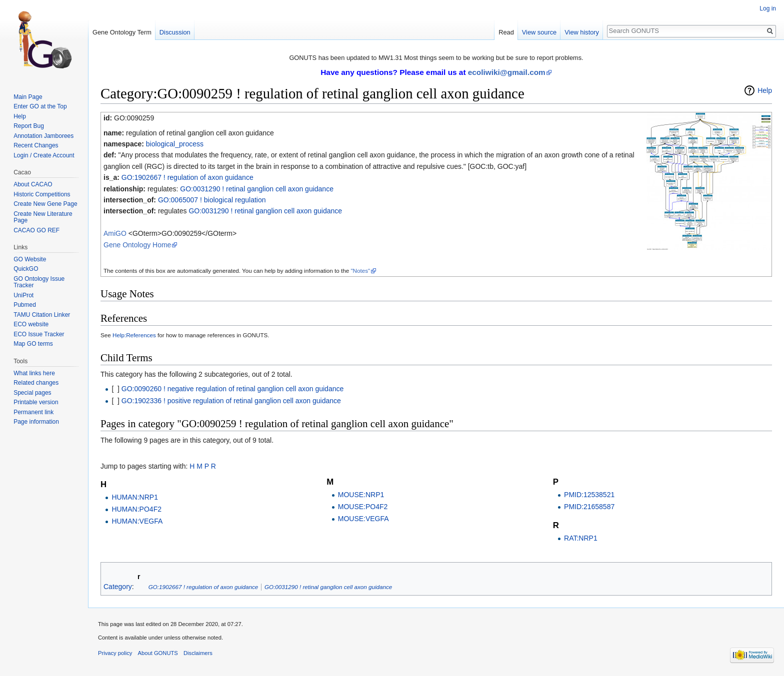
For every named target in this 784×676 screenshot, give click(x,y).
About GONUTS (158, 653)
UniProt (23, 295)
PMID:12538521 (589, 495)
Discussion (175, 32)
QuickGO (26, 269)
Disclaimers (198, 653)
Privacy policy (115, 653)
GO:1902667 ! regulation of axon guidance (187, 177)
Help (765, 90)
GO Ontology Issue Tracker (39, 282)
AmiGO (115, 233)
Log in (768, 8)
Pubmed (25, 305)
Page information (36, 422)
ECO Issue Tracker (39, 334)
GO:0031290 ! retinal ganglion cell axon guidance (257, 189)
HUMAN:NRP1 (135, 497)
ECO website (31, 324)
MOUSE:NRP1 (361, 495)
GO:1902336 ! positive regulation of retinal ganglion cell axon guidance (231, 401)
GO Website (30, 259)
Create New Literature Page (43, 217)
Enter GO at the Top (40, 106)
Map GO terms (33, 344)
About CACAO (33, 184)
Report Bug (29, 126)
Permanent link (33, 412)
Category (118, 587)
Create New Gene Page (45, 204)
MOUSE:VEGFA (363, 519)
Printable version (36, 402)
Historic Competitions (42, 194)
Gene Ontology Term (122, 32)
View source (539, 32)
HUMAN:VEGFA (137, 521)
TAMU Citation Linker (42, 315)
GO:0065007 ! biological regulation (212, 200)
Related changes (36, 383)
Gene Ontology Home (137, 245)
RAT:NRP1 (581, 538)
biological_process (175, 144)
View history (582, 32)
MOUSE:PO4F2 (363, 507)
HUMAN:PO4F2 (136, 509)
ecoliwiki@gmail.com (507, 72)
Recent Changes (36, 145)
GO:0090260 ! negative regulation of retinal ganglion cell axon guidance (232, 389)
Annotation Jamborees (43, 136)
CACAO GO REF (36, 230)
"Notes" (360, 271)
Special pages (32, 393)
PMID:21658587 (589, 507)
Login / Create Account (44, 155)
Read (506, 32)
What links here (34, 373)
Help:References (134, 335)
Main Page (28, 97)
